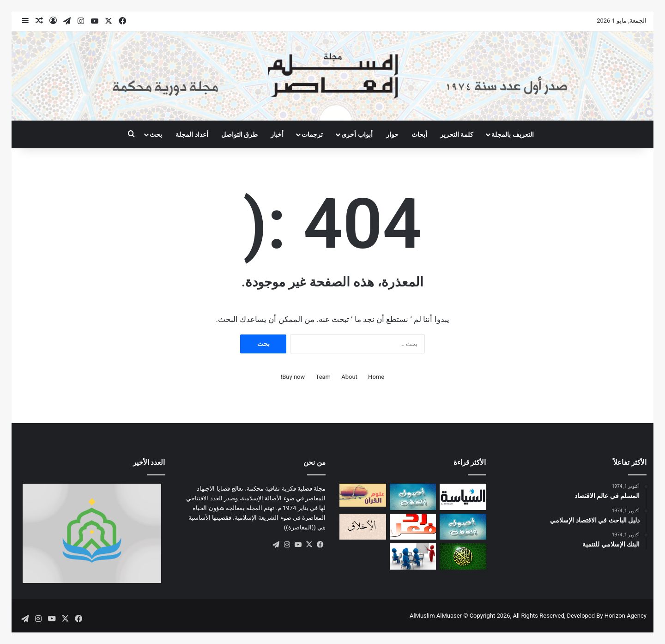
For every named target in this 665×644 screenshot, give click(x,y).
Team (323, 377)
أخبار (277, 134)
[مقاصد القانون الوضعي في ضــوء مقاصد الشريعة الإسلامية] (413, 497)
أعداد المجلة (192, 134)
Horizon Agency (626, 616)
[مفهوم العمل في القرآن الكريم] (463, 556)
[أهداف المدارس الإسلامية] (413, 556)
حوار (392, 134)
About (349, 377)
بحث (156, 134)
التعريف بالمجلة (512, 134)
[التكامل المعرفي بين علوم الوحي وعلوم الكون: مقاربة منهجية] (363, 495)
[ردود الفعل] (413, 527)
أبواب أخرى (357, 134)
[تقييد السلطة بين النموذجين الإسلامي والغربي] (463, 497)
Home (376, 377)
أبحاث (419, 134)
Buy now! (293, 377)
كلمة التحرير (457, 134)
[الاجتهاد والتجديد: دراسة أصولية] (463, 527)
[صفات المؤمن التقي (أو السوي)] (363, 527)
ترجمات (312, 134)
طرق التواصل (239, 134)
